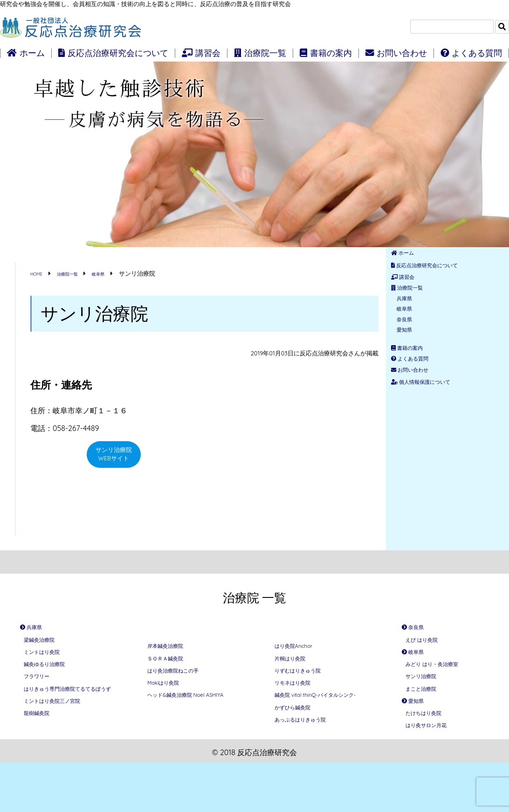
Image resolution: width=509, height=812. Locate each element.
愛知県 (412, 365)
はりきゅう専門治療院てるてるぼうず (69, 724)
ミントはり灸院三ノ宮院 (65, 747)
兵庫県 (412, 320)
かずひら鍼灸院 (301, 748)
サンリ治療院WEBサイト (114, 459)
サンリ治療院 (428, 701)
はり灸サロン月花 (435, 772)
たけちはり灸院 (432, 754)
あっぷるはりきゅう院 (312, 765)
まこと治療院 (428, 719)
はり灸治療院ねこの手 (185, 684)
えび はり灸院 (429, 648)
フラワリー (42, 701)
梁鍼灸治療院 (46, 648)
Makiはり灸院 (170, 702)
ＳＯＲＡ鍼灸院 (173, 666)
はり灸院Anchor (302, 649)
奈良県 (412, 350)
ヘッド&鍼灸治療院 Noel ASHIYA (189, 725)
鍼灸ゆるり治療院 (54, 683)
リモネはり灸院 (301, 702)
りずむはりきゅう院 (308, 684)
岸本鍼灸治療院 (173, 649)
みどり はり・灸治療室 (444, 683)
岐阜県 (412, 335)
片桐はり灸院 (297, 666)
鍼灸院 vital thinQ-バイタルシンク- (324, 725)
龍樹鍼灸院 (42, 764)
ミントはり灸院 (50, 666)
